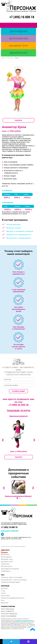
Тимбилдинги (6, 571)
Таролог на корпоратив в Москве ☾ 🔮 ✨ (19, 497)
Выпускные (5, 554)
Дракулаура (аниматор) (19, 416)
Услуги (3, 593)
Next (34, 440)
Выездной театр (7, 559)
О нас (3, 591)
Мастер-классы (7, 566)
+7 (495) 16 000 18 (22, 17)
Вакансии (4, 603)
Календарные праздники (10, 569)
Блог (3, 600)
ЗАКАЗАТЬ (18, 120)
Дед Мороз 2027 (7, 562)
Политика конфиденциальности (13, 598)
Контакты (4, 588)
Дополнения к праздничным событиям (19, 473)
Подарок (4, 552)
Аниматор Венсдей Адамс (11, 582)
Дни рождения (6, 557)
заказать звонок (10, 531)
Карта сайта (5, 596)
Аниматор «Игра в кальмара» (12, 577)
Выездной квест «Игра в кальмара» (14, 580)
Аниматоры (5, 564)
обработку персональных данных (24, 620)
